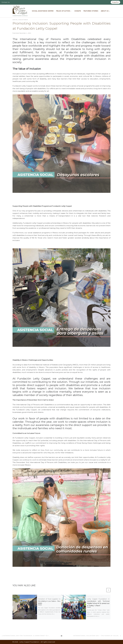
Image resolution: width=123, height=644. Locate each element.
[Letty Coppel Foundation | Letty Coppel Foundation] (20, 11)
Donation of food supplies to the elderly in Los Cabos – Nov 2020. (49, 601)
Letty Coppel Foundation (29, 642)
